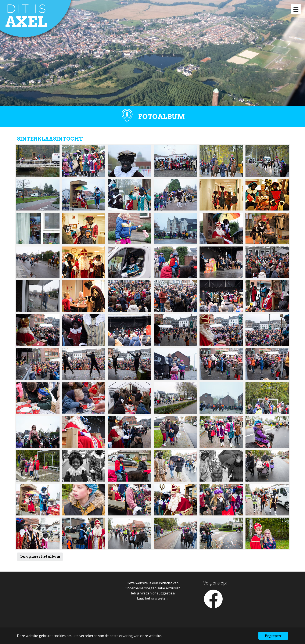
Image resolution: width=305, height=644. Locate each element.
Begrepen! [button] (273, 636)
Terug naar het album (40, 556)
